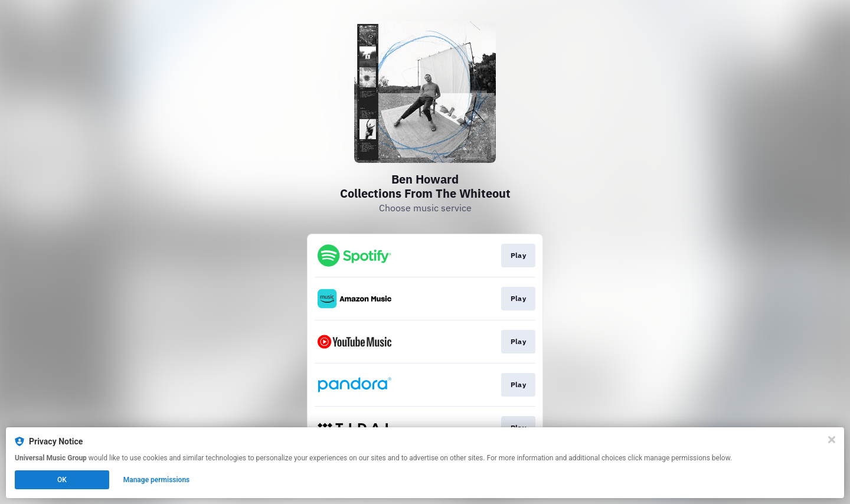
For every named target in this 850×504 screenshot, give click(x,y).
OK (62, 480)
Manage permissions (157, 480)
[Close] (832, 440)
